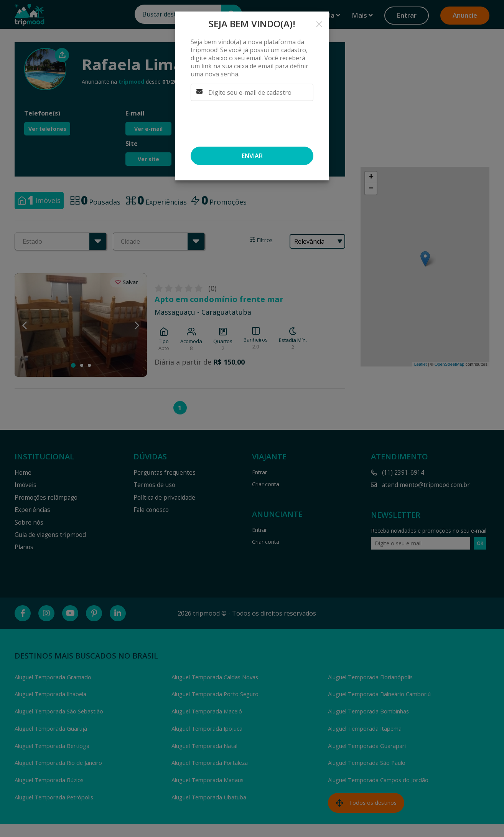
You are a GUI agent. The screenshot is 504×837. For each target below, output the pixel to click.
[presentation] (249, 124)
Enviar (252, 156)
